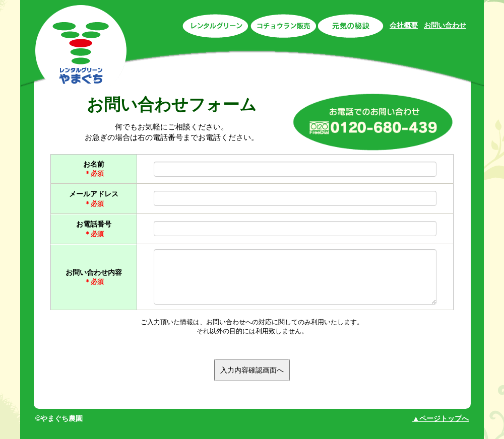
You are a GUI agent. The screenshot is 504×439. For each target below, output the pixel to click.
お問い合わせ (445, 25)
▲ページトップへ (440, 418)
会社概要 (404, 25)
